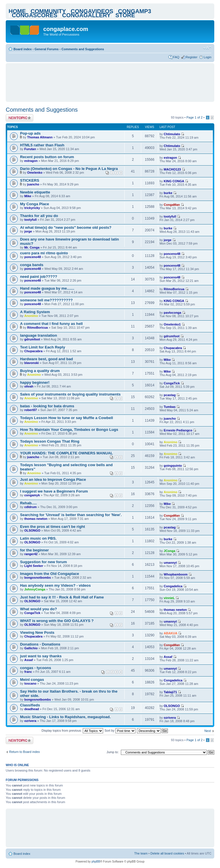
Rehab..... (29, 503)
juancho (33, 184)
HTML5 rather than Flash (42, 145)
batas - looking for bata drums (47, 406)
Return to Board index (24, 752)
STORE (125, 15)
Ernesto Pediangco (178, 430)
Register (191, 57)
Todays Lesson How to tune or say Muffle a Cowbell (66, 418)
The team (141, 853)
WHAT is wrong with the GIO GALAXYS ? (57, 621)
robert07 (31, 410)
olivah (29, 386)
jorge (28, 231)
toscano (30, 683)
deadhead (32, 709)
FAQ (176, 57)
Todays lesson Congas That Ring (50, 441)
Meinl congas (32, 680)
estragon (31, 161)
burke (168, 193)
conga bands (32, 265)
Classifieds (30, 705)
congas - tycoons (36, 668)
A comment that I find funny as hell (51, 324)
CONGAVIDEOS (92, 11)
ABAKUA (171, 633)
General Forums (46, 49)
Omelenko (35, 173)
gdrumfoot (32, 339)
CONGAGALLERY (86, 15)
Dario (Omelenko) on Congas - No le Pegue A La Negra (69, 169)
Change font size (207, 48)
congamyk (32, 495)
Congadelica (173, 586)
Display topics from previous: (72, 731)
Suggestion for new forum (43, 562)
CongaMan (172, 205)
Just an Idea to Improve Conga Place (53, 479)
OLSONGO (32, 530)
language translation (39, 335)
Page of (195, 117)
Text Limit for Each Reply (43, 347)
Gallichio (31, 648)
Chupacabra (34, 351)
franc (28, 672)
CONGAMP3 (135, 11)
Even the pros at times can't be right (53, 527)
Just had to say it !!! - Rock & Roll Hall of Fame (62, 597)
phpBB (96, 862)
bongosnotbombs (38, 578)
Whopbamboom (176, 574)
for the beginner (34, 550)
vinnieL (169, 598)
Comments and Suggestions (83, 49)
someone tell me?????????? (46, 300)
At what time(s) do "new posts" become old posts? (66, 227)
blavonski (32, 363)
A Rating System (35, 312)
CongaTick (172, 383)
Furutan (30, 149)
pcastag (170, 395)
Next (208, 731)
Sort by (120, 731)
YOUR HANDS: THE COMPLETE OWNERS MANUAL (66, 453)
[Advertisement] (113, 82)
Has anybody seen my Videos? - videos (55, 585)
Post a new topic (19, 118)
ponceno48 (33, 257)
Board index (23, 49)
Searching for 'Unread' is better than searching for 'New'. (71, 515)
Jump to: (113, 752)
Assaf (29, 660)
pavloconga (173, 313)
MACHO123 (172, 169)
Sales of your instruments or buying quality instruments (70, 394)
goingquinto (173, 466)
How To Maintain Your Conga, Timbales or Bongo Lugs (69, 430)
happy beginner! (35, 382)
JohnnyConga (35, 589)
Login (208, 57)
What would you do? (39, 609)
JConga (170, 551)
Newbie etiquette (35, 192)
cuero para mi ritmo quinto (44, 253)
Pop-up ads (30, 133)
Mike (28, 196)
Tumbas (170, 407)
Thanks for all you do (39, 216)
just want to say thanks (41, 656)
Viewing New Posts (37, 632)
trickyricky (32, 208)
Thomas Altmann (40, 137)
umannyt (170, 563)
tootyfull (31, 220)
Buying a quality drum (40, 371)
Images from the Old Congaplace (50, 574)
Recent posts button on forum (47, 157)
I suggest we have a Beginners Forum (54, 491)
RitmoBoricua (174, 289)
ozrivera (30, 721)
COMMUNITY (48, 11)
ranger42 (31, 554)
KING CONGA (174, 181)
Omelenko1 (172, 324)
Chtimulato (172, 134)
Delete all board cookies (167, 853)
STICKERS (30, 180)
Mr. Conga (32, 247)
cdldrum (31, 507)
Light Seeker (34, 566)
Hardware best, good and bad (47, 359)
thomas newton (36, 519)
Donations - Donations (40, 644)
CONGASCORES (35, 15)
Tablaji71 (170, 692)
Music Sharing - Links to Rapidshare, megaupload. (65, 717)
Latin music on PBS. (38, 538)
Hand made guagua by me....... (47, 288)
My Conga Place (35, 204)
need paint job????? (39, 277)
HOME (17, 11)
